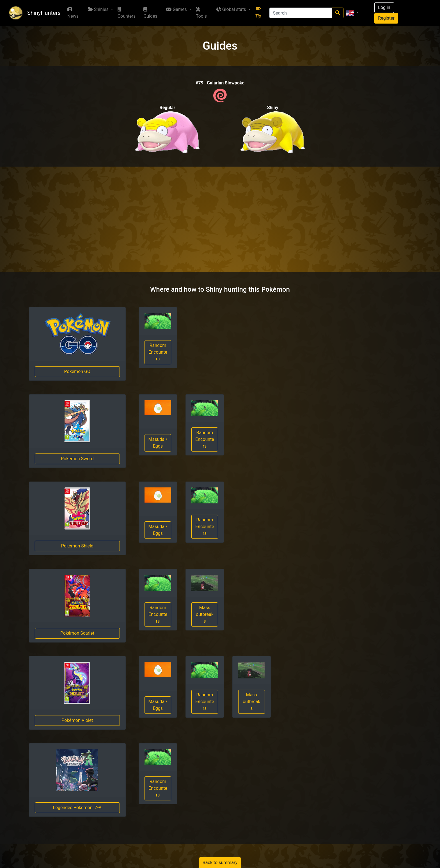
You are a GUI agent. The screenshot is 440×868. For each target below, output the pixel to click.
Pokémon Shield (77, 546)
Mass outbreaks (205, 614)
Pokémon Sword (77, 459)
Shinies (99, 9)
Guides (150, 13)
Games (177, 9)
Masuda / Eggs (158, 443)
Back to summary (220, 863)
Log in (384, 7)
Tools (201, 13)
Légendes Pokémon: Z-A (77, 808)
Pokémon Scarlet (77, 633)
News (73, 13)
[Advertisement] (220, 219)
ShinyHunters (44, 13)
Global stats (232, 9)
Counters (127, 13)
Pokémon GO (77, 371)
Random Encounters (158, 352)
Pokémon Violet (77, 720)
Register (386, 18)
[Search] (301, 13)
